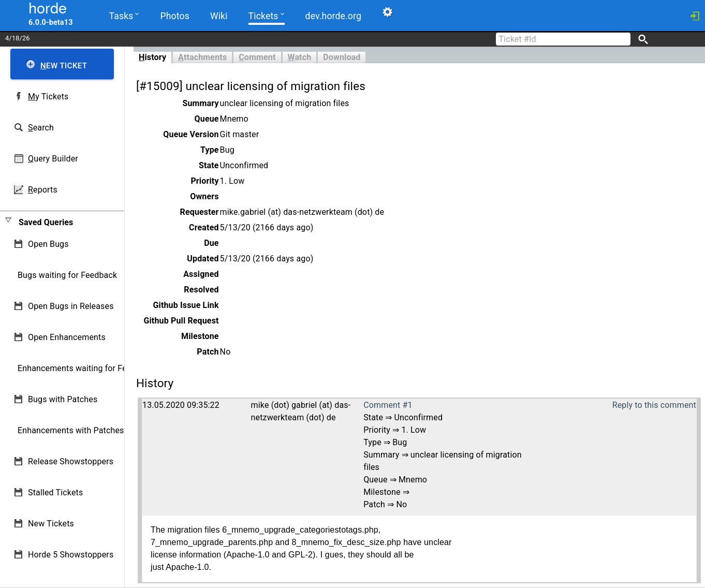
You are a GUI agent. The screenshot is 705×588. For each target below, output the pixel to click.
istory (152, 57)
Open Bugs (48, 244)
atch (300, 57)
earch (41, 128)
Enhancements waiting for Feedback (86, 368)
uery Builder (53, 159)
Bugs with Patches (63, 399)
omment (257, 57)
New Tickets (51, 524)
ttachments (202, 57)
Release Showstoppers (71, 461)
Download (342, 57)
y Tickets (48, 97)
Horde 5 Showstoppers (71, 555)
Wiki (219, 16)
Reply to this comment (654, 405)
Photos (174, 16)
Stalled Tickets (55, 493)
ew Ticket (64, 66)
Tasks (124, 15)
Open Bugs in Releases (71, 306)
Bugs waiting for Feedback (67, 275)
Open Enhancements (67, 337)
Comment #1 (388, 405)
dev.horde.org (333, 16)
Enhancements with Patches (71, 430)
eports (43, 190)
